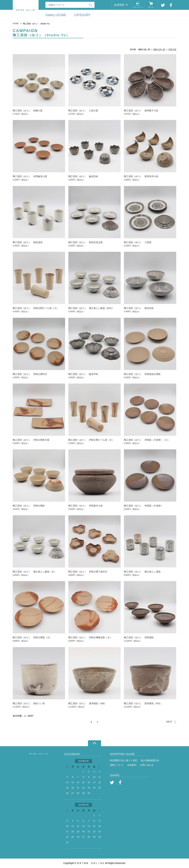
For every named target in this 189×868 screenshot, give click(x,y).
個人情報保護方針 (150, 760)
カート (151, 7)
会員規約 (132, 765)
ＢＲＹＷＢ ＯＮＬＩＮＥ (39, 754)
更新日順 (172, 49)
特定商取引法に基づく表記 (124, 760)
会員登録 (119, 5)
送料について (117, 765)
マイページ (138, 7)
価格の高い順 (159, 49)
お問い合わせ (147, 765)
